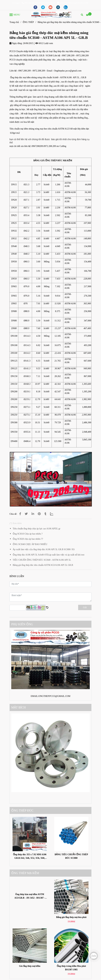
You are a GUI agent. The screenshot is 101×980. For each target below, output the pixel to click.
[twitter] (43, 7)
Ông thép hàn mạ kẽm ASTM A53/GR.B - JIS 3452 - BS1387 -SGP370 (30, 896)
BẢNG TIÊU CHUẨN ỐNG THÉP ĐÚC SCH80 (71, 856)
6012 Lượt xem (44, 43)
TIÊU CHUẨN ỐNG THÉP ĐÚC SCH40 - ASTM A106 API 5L (42, 560)
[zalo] (66, 7)
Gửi (85, 607)
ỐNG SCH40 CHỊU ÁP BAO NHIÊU (30, 544)
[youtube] (51, 7)
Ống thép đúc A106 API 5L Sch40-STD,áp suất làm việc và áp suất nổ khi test (48, 555)
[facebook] (36, 7)
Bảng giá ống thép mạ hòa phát (71, 917)
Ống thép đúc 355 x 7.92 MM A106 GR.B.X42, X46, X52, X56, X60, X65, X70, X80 (30, 857)
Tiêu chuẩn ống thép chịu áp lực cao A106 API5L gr (37, 529)
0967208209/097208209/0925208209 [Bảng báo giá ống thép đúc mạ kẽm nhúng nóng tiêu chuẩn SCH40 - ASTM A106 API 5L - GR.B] (38, 3)
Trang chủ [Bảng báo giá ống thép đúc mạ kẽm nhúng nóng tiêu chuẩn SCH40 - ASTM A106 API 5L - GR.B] (14, 22)
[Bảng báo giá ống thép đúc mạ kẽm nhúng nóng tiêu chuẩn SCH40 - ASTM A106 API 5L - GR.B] (51, 15)
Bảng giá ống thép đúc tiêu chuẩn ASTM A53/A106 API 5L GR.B (43, 565)
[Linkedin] (33, 514)
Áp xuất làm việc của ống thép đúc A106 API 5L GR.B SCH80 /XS (44, 549)
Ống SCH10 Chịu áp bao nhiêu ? (28, 534)
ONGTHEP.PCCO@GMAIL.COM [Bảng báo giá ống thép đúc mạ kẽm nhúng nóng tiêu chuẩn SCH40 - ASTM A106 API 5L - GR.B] (73, 3)
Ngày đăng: (16, 43)
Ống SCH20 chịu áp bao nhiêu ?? (28, 539)
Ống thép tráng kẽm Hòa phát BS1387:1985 (71, 968)
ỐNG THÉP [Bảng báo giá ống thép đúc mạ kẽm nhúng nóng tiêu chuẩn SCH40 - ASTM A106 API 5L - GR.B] (28, 22)
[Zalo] (54, 514)
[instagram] (58, 7)
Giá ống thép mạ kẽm (30, 966)
